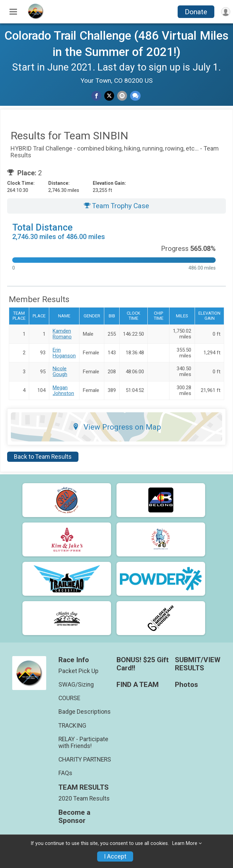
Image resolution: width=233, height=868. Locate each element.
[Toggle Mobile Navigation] (13, 12)
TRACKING (72, 726)
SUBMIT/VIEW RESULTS (198, 664)
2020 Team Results (84, 798)
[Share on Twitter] (109, 96)
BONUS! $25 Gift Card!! (143, 664)
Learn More (185, 843)
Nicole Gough (60, 371)
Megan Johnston (63, 390)
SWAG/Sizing (76, 685)
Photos (186, 685)
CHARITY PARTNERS (85, 759)
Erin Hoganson (64, 353)
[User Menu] (226, 12)
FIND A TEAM (138, 685)
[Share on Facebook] (96, 96)
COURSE (69, 698)
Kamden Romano (62, 334)
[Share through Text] (135, 96)
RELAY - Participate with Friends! (83, 743)
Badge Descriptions (85, 712)
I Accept (115, 856)
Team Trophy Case (116, 206)
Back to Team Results (43, 457)
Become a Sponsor (74, 817)
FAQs (65, 773)
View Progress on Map (117, 427)
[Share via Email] (122, 96)
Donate (196, 12)
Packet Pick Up (78, 671)
